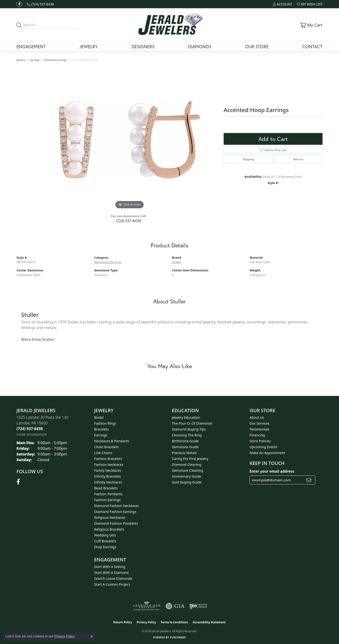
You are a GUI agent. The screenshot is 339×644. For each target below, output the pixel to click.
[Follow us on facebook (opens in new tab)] (19, 4)
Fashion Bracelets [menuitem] (108, 459)
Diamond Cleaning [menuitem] (187, 465)
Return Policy (123, 622)
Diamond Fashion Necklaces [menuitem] (117, 506)
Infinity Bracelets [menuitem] (107, 476)
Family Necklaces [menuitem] (108, 470)
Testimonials (259, 429)
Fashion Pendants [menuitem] (108, 494)
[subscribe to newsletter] (309, 480)
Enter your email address (272, 471)
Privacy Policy (146, 622)
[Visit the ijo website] (198, 606)
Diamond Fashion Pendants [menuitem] (116, 523)
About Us (257, 417)
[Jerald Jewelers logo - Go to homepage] (170, 25)
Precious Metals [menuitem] (184, 453)
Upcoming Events (263, 447)
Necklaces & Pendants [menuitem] (112, 441)
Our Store (257, 46)
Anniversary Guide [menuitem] (186, 476)
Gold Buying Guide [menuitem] (187, 482)
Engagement (31, 46)
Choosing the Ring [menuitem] (187, 435)
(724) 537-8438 (128, 221)
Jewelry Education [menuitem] (186, 417)
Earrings (35, 60)
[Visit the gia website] (175, 606)
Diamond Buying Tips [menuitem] (189, 429)
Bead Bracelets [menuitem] (106, 488)
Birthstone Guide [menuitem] (185, 441)
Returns (298, 159)
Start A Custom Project (112, 584)
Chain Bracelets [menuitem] (106, 447)
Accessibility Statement (209, 622)
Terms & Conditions (174, 622)
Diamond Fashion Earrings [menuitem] (115, 512)
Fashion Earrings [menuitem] (107, 500)
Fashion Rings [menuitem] (105, 423)
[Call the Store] (30, 429)
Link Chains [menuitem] (103, 453)
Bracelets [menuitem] (101, 429)
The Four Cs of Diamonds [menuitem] (192, 423)
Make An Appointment (267, 453)
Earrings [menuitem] (101, 435)
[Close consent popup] (92, 636)
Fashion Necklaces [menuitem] (109, 465)
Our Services (260, 423)
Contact (312, 46)
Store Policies (260, 441)
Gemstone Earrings (55, 60)
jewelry (21, 60)
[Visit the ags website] (147, 606)
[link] (40, 4)
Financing (257, 435)
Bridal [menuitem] (99, 417)
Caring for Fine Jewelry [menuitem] (190, 459)
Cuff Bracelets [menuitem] (105, 541)
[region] (129, 140)
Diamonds (200, 46)
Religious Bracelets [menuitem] (109, 529)
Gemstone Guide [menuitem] (185, 447)
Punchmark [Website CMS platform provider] (178, 637)
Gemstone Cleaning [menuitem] (188, 470)
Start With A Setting (110, 567)
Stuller (176, 262)
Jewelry (89, 46)
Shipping (248, 159)
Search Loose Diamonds (113, 578)
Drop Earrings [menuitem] (105, 547)
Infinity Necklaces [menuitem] (108, 482)
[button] (282, 4)
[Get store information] (32, 435)
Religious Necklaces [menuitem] (110, 517)
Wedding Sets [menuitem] (105, 535)
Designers (143, 46)
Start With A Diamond (111, 573)
